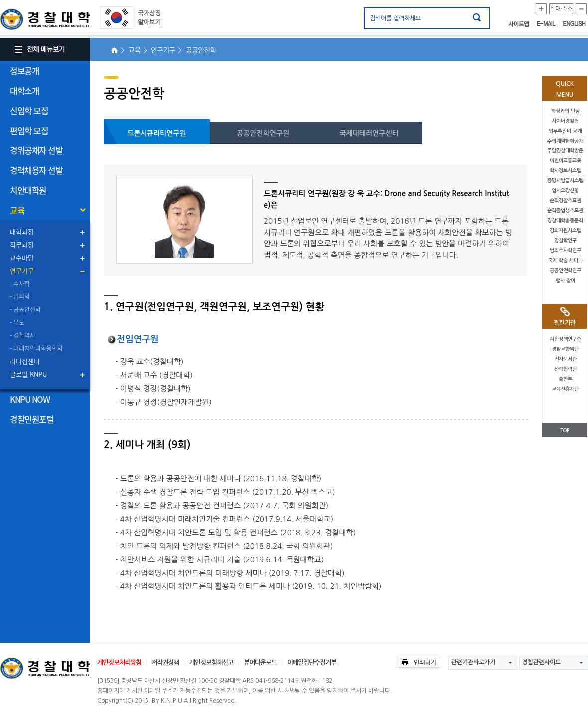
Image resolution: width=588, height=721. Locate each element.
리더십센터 (25, 361)
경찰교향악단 (565, 349)
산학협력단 (565, 369)
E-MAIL (548, 24)
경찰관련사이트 (541, 662)
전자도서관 (565, 359)
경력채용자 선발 (36, 170)
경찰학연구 (565, 240)
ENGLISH (574, 24)
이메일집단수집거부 (312, 662)
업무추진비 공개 (565, 131)
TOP (565, 430)
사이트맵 (521, 24)
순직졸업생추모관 (565, 211)
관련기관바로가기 (473, 662)
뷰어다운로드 (260, 662)
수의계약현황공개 (565, 141)
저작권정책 (165, 662)
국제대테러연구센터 (369, 133)
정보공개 (24, 71)
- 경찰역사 (23, 335)
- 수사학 (20, 284)
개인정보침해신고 (211, 662)
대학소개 (24, 90)
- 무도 (17, 322)
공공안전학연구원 (263, 133)
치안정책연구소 (565, 339)
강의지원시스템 (565, 230)
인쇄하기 (419, 662)
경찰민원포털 (32, 419)
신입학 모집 (29, 110)
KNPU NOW (30, 399)
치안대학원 (28, 190)
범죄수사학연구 (565, 250)
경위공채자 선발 (36, 150)
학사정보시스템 (565, 171)
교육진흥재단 (565, 389)
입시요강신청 (565, 191)
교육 (17, 210)
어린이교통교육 (565, 161)
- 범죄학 (20, 296)
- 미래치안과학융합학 (36, 348)
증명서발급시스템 (565, 181)
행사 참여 (565, 280)
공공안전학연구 (565, 270)
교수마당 (22, 257)
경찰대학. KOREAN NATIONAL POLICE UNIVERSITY (45, 19)
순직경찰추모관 (565, 201)
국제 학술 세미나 (565, 260)
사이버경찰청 (565, 121)
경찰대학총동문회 (565, 220)
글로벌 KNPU (28, 374)
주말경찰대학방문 (565, 151)
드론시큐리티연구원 (156, 133)
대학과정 (22, 231)
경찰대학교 (45, 668)
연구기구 (22, 270)
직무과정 (22, 244)
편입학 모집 (29, 130)
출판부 (565, 379)
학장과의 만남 (565, 111)
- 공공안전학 (25, 309)
